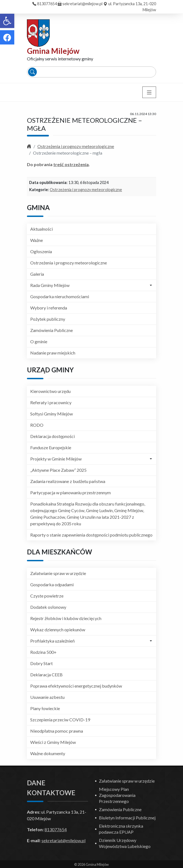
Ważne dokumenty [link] (48, 753)
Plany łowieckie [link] (45, 708)
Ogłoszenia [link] (41, 251)
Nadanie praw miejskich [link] (53, 353)
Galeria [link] (37, 274)
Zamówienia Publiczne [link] (52, 330)
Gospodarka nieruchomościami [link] (60, 296)
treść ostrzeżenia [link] (71, 164)
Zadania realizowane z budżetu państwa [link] (68, 481)
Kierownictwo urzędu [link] (50, 391)
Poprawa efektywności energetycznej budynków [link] (76, 686)
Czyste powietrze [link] (47, 596)
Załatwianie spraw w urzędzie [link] (58, 573)
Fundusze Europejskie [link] (51, 447)
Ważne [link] (37, 240)
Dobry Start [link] (41, 663)
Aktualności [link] (41, 229)
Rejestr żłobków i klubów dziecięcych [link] (66, 618)
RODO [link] (37, 425)
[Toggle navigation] (149, 92)
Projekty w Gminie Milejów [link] (56, 459)
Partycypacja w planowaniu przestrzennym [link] (70, 492)
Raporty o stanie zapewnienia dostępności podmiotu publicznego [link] (91, 535)
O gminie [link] (39, 341)
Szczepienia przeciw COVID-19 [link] (60, 720)
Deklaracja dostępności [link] (52, 436)
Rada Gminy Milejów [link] (50, 285)
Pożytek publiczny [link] (48, 319)
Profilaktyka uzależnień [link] (52, 641)
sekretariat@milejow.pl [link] (82, 4)
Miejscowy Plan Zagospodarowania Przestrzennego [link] (117, 795)
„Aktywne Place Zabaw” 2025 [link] (58, 470)
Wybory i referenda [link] (49, 308)
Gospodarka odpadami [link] (52, 584)
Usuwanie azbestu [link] (47, 697)
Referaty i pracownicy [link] (51, 402)
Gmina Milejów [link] (53, 51)
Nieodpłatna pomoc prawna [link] (57, 731)
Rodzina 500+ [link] (43, 652)
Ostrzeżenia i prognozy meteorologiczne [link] (76, 146)
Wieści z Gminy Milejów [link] (53, 742)
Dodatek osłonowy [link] (48, 607)
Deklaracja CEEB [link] (46, 675)
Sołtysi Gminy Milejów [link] (52, 414)
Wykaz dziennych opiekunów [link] (58, 630)
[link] (7, 21)
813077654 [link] (47, 4)
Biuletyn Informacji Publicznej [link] (127, 818)
